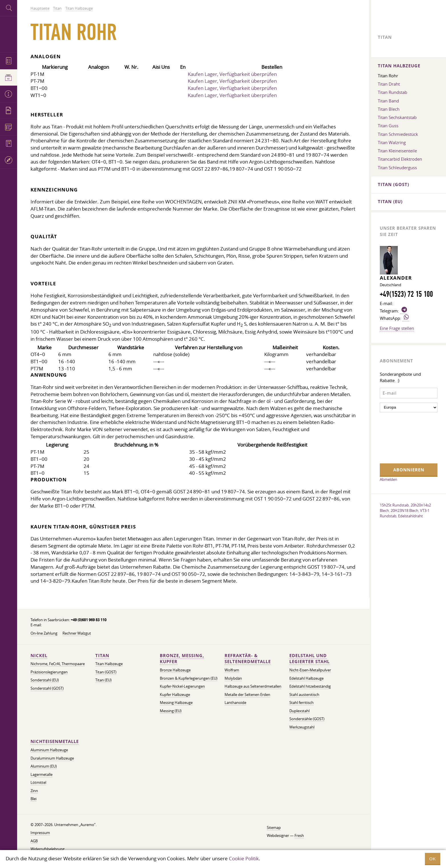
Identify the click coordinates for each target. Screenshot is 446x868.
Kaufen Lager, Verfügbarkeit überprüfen (232, 74)
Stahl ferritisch (301, 703)
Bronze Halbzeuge (175, 670)
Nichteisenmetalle (55, 741)
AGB (34, 841)
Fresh (299, 836)
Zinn (34, 791)
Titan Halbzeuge (109, 664)
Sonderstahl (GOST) (47, 688)
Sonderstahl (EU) (45, 680)
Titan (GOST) (106, 672)
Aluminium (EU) (44, 766)
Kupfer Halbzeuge (175, 695)
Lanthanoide (235, 703)
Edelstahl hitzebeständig (310, 686)
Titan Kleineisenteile (397, 151)
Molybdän (233, 678)
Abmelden (389, 479)
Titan (102, 656)
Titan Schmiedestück (398, 134)
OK (433, 859)
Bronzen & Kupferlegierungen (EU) (189, 678)
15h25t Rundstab (394, 505)
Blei (34, 799)
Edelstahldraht (410, 516)
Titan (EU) (103, 680)
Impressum (40, 833)
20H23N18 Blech (404, 510)
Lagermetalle (42, 775)
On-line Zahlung (44, 633)
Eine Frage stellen (397, 328)
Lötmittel (38, 783)
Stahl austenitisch (304, 695)
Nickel (39, 656)
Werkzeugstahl (302, 727)
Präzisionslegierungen (49, 672)
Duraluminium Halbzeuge (52, 758)
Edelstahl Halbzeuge (306, 678)
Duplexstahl (299, 711)
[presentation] (403, 437)
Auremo (9, 34)
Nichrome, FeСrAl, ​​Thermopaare (58, 664)
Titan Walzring (392, 142)
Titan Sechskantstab (397, 117)
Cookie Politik (244, 858)
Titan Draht (389, 84)
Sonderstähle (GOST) (307, 719)
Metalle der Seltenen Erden (247, 695)
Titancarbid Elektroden (400, 159)
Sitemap (274, 828)
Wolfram (232, 670)
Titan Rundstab (392, 92)
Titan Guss (388, 126)
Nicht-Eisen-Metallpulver (310, 670)
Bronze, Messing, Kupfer (182, 659)
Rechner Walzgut (77, 633)
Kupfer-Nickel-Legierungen (182, 686)
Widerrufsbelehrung (48, 849)
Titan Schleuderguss (397, 167)
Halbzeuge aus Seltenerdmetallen (253, 686)
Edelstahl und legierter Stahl (309, 659)
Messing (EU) (171, 711)
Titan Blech (389, 109)
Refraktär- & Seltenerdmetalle (248, 659)
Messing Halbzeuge (176, 703)
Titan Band (388, 101)
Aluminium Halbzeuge (49, 750)
